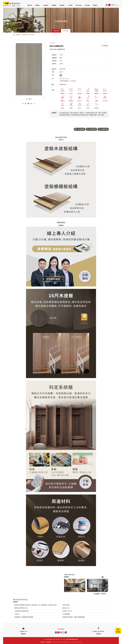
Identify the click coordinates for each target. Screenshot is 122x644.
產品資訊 (46, 5)
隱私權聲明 (49, 642)
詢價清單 (107, 5)
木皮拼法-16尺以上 (67, 611)
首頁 (14, 35)
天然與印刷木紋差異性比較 (22, 611)
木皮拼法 (17, 614)
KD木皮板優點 (66, 614)
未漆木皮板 (66, 31)
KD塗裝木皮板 (25, 35)
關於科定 (30, 5)
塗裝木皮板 (56, 31)
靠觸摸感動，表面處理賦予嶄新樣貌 (24, 617)
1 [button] (103, 577)
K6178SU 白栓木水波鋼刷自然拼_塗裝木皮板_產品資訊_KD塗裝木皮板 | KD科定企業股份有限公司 (12, 4)
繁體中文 (114, 5)
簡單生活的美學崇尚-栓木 (21, 608)
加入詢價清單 (80, 129)
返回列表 (104, 46)
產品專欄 (62, 5)
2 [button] (105, 577)
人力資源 (70, 5)
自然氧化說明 (66, 605)
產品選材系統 (103, 129)
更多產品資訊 (91, 129)
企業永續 (87, 5)
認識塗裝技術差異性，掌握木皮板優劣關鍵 (73, 617)
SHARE (29, 99)
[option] (75, 585)
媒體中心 (38, 5)
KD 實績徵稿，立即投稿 (101, 594)
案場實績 (54, 5)
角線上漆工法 (66, 608)
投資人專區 (79, 5)
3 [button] (107, 577)
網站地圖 (42, 642)
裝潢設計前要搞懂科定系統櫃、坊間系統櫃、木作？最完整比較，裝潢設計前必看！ (36, 605)
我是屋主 (95, 5)
